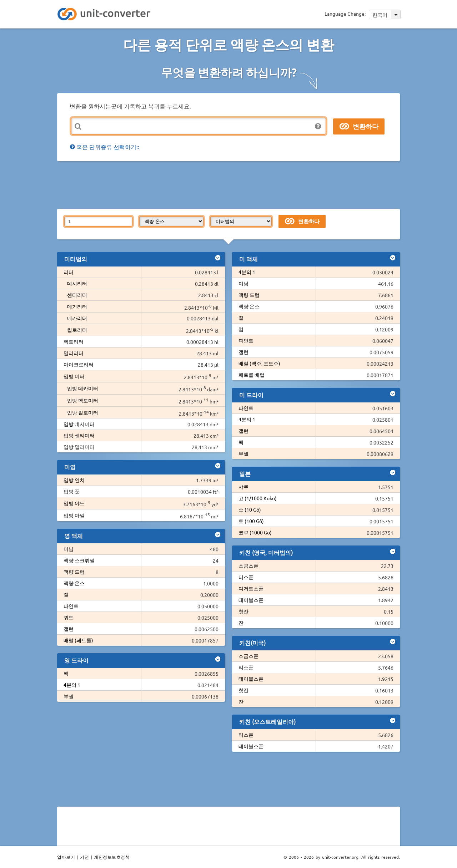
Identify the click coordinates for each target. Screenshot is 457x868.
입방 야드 (74, 503)
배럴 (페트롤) (78, 640)
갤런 (69, 629)
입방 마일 (74, 515)
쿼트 (69, 617)
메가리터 (77, 306)
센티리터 (77, 295)
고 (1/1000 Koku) (258, 498)
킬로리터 (77, 330)
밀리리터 (74, 353)
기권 (84, 857)
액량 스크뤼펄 (79, 560)
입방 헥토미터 (83, 400)
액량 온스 (74, 583)
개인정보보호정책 (112, 857)
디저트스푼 (251, 588)
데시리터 (77, 283)
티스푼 (246, 577)
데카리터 (77, 318)
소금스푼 (248, 565)
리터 (69, 272)
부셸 (69, 696)
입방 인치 (74, 480)
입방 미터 (74, 376)
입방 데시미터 (79, 424)
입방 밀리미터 (79, 447)
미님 (69, 549)
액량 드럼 (74, 572)
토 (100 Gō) (251, 521)
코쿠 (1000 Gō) (255, 532)
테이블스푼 (251, 600)
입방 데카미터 (83, 388)
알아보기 (66, 857)
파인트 (71, 606)
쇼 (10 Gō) (250, 509)
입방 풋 (72, 491)
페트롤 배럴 (252, 375)
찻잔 (243, 611)
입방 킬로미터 (83, 412)
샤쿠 (243, 487)
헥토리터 (74, 341)
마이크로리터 (79, 364)
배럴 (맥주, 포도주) (259, 363)
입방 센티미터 (79, 435)
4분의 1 (72, 685)
